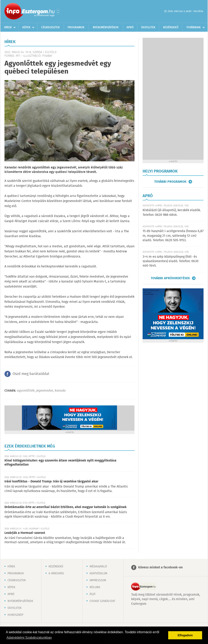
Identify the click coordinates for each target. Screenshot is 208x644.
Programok (76, 27)
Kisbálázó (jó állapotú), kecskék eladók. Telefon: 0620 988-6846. (172, 212)
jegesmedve (45, 391)
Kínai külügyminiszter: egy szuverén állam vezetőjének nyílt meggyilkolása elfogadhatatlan (60, 463)
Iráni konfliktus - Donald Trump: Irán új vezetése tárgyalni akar (51, 482)
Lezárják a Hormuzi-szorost (25, 533)
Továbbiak (193, 27)
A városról (56, 573)
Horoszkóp (15, 615)
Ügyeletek (148, 27)
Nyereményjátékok (106, 27)
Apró (130, 27)
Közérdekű (171, 27)
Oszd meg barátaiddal (31, 374)
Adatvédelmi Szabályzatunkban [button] (29, 638)
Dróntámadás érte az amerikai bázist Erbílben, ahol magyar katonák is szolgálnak (66, 507)
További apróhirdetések (170, 278)
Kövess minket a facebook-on (160, 567)
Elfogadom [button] (185, 635)
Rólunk (95, 587)
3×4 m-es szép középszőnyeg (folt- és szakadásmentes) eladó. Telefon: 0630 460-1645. (171, 261)
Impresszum (98, 580)
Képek (26, 27)
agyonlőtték (26, 391)
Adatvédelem (98, 573)
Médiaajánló (98, 567)
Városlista (58, 12)
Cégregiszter (50, 27)
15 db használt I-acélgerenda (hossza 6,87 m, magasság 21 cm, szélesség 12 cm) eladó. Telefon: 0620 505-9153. (173, 236)
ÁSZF (93, 594)
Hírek (8, 27)
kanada (60, 391)
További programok (170, 182)
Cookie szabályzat (102, 601)
